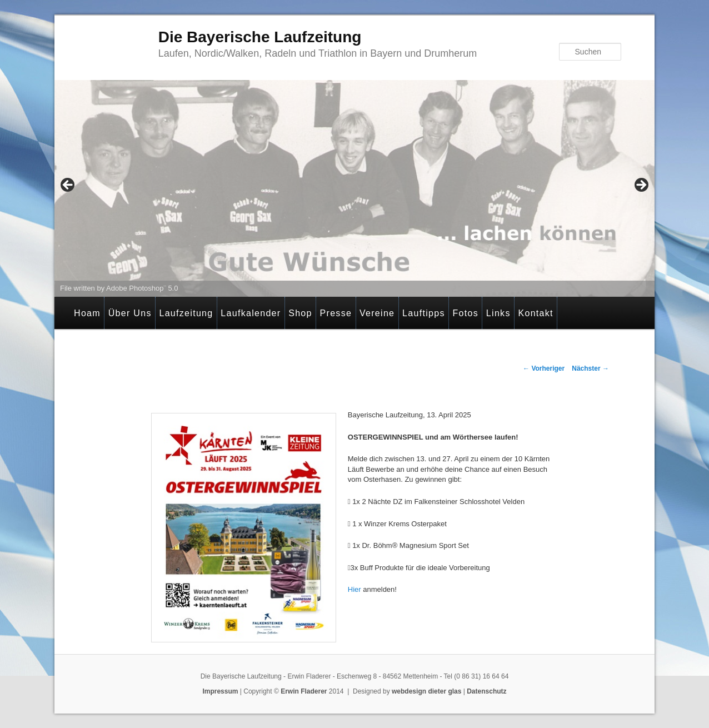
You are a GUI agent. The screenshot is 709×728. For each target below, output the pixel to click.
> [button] (641, 186)
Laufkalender (251, 313)
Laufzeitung (186, 313)
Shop (300, 313)
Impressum (220, 691)
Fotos (466, 313)
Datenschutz (486, 691)
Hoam (87, 313)
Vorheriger (544, 368)
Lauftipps (424, 313)
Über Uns (130, 313)
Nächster (590, 368)
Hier (354, 589)
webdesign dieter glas (426, 691)
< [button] (68, 186)
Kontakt (535, 313)
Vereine (377, 313)
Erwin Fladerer (304, 691)
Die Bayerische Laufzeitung (260, 37)
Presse (336, 313)
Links (498, 313)
